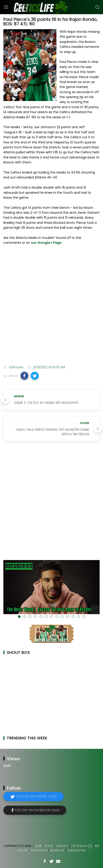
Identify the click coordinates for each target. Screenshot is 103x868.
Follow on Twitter (36, 796)
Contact (62, 846)
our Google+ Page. (47, 243)
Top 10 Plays (79, 846)
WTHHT (49, 846)
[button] (24, 376)
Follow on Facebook (37, 810)
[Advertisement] (51, 306)
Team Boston (76, 850)
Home (38, 846)
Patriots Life (39, 850)
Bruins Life (57, 850)
